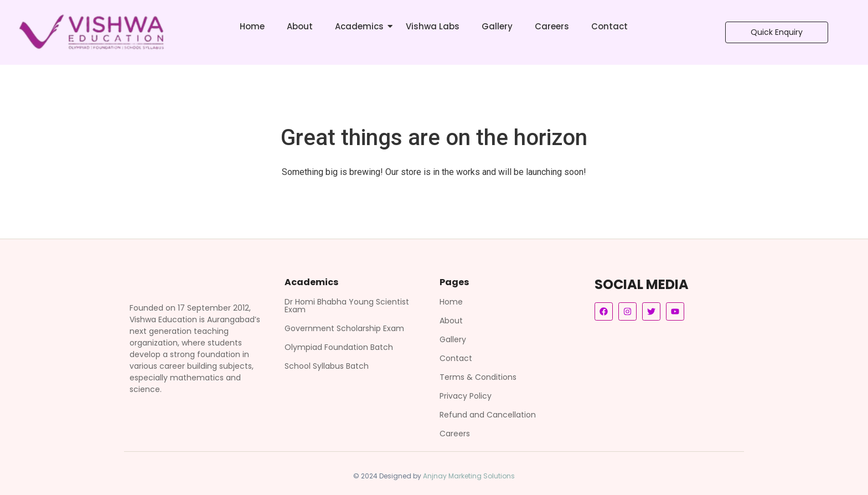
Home (252, 26)
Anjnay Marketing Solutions (469, 476)
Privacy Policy (466, 396)
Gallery (497, 26)
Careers (552, 26)
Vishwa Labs (433, 26)
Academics (359, 26)
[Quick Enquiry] (777, 32)
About (300, 26)
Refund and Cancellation (488, 415)
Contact (609, 26)
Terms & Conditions (478, 377)
